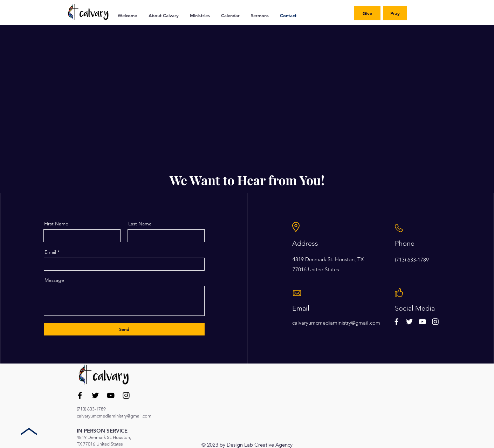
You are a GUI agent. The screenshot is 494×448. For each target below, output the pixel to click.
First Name (56, 224)
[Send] (124, 329)
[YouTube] (111, 395)
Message (54, 280)
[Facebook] (80, 395)
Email (50, 252)
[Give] (367, 13)
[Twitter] (95, 395)
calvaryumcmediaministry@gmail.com (336, 323)
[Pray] (395, 13)
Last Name (140, 224)
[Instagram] (126, 395)
